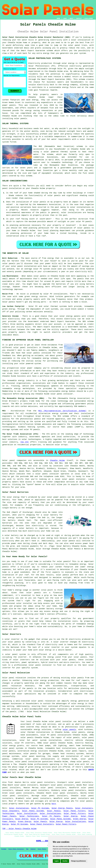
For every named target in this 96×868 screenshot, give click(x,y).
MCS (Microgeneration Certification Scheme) (62, 411)
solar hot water (29, 740)
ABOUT (72, 19)
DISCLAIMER (89, 19)
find (10, 782)
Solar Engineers (11, 811)
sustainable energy (59, 87)
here (54, 804)
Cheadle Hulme (57, 460)
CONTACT (79, 19)
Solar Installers (84, 808)
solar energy (68, 63)
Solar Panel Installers (42, 824)
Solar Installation (19, 808)
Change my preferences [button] (78, 861)
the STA (25, 442)
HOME (58, 19)
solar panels (21, 119)
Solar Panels (54, 811)
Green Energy (80, 819)
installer (47, 665)
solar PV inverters (25, 743)
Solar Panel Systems (33, 811)
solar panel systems (13, 748)
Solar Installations (50, 814)
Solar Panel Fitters (74, 811)
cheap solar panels (80, 762)
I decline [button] (65, 861)
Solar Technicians (29, 816)
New (27, 849)
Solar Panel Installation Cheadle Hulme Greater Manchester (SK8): (37, 37)
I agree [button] (57, 861)
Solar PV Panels (51, 816)
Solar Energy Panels (62, 808)
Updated (33, 849)
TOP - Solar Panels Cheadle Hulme (19, 829)
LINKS (65, 19)
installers (32, 348)
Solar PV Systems (40, 808)
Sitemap (4, 849)
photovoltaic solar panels (79, 727)
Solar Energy (71, 816)
